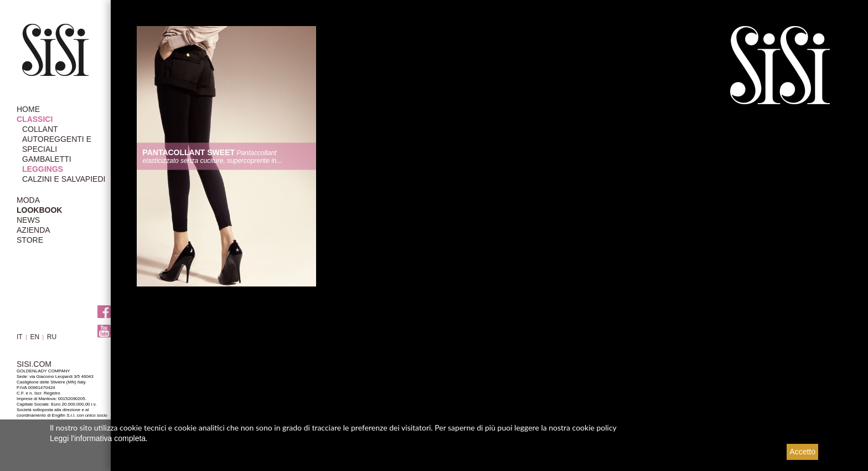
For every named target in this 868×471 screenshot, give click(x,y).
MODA (28, 200)
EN (35, 337)
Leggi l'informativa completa (98, 438)
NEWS (28, 220)
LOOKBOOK (39, 210)
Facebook (104, 312)
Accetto (802, 452)
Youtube (104, 331)
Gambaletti (47, 159)
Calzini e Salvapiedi (64, 179)
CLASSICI (35, 119)
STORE (30, 240)
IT (20, 337)
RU (52, 337)
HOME (28, 109)
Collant (40, 129)
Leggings (43, 169)
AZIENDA (33, 230)
